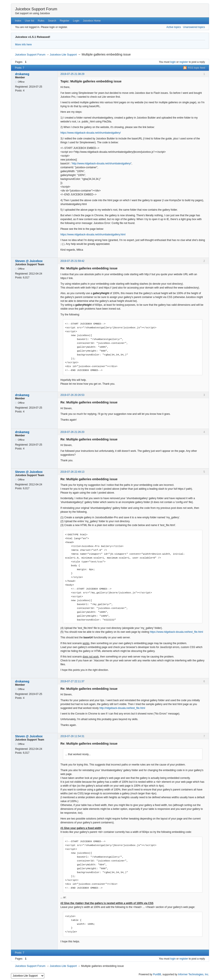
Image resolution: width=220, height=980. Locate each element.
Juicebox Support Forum (36, 9)
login (173, 62)
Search (52, 21)
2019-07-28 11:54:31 (72, 736)
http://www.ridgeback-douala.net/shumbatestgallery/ (102, 164)
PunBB (157, 974)
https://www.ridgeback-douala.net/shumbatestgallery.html (93, 235)
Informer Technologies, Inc (193, 974)
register (184, 62)
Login (76, 21)
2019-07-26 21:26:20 (72, 432)
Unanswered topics (194, 27)
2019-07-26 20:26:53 (72, 395)
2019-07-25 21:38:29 (72, 74)
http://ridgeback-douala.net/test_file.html (122, 708)
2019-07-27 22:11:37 (72, 681)
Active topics (173, 27)
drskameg (22, 74)
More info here (23, 45)
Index (18, 21)
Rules (41, 21)
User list (30, 21)
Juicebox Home (92, 21)
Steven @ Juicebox (29, 261)
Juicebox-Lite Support (63, 55)
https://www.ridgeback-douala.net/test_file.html (176, 632)
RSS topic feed (197, 68)
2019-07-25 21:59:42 (72, 261)
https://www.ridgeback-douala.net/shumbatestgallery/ (91, 133)
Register (65, 21)
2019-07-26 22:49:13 (72, 472)
